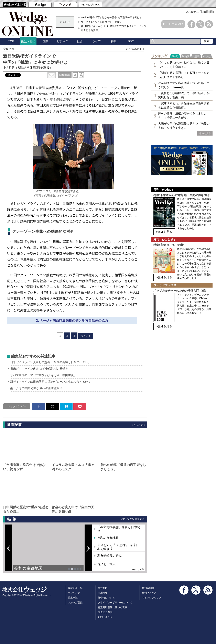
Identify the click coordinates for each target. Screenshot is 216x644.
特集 (114, 41)
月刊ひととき (149, 593)
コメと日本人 (106, 564)
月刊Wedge (148, 588)
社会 (80, 41)
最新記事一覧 (75, 588)
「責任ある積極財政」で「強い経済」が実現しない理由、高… (184, 95)
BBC (131, 41)
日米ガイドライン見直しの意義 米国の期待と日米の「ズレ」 (51, 362)
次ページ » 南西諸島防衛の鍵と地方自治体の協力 (72, 321)
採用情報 (103, 593)
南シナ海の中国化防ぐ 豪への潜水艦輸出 (36, 388)
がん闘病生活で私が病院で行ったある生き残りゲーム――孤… (184, 85)
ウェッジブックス (152, 598)
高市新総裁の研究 (109, 556)
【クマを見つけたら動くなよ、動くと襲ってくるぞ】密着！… (184, 65)
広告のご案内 (105, 612)
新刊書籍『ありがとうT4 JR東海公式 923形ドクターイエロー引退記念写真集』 (115, 28)
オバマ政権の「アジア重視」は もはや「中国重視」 (43, 375)
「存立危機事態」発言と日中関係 (119, 529)
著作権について (106, 598)
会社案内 (103, 588)
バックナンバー (17, 406)
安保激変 (9, 49)
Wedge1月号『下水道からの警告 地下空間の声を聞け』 (111, 17)
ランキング (74, 593)
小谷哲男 (28, 68)
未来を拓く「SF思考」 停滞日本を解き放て (118, 547)
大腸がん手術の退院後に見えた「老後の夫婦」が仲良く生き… (184, 126)
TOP (11, 41)
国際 (45, 41)
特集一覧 (73, 598)
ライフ (97, 41)
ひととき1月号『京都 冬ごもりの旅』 (101, 22)
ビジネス (63, 41)
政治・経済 (28, 41)
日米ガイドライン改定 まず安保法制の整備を (39, 369)
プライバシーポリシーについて (115, 603)
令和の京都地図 (29, 568)
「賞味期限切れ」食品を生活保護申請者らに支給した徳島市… (184, 105)
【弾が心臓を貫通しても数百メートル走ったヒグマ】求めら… (184, 75)
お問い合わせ (105, 617)
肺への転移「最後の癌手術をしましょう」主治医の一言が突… (182, 116)
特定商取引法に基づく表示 (112, 607)
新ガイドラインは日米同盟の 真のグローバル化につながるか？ (51, 382)
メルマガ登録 (174, 24)
